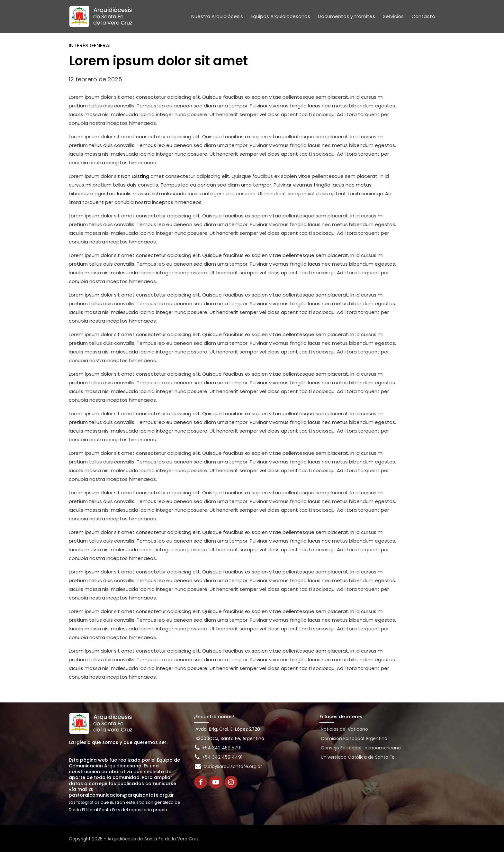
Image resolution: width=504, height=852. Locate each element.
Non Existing (135, 176)
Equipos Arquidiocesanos (280, 16)
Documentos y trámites (346, 16)
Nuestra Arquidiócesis (217, 16)
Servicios (393, 16)
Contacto (423, 16)
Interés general (90, 46)
